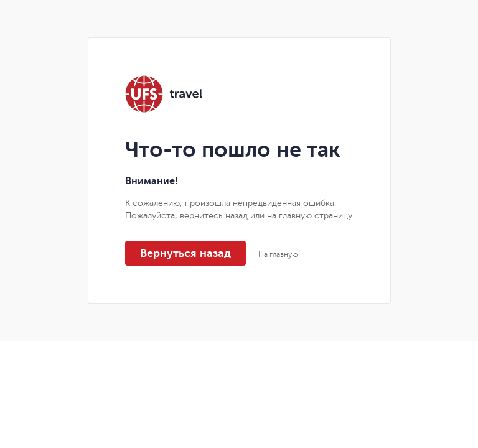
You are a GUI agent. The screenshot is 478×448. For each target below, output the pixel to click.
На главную (278, 254)
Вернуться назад (185, 253)
